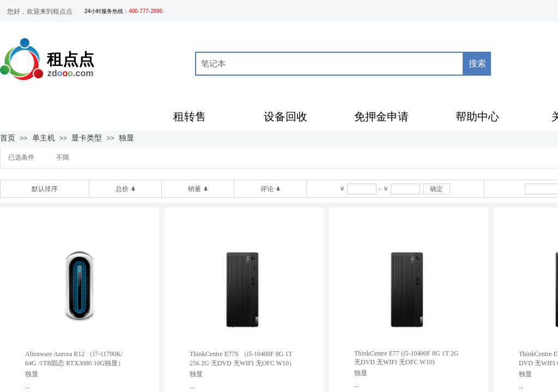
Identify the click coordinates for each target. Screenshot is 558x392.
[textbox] (329, 64)
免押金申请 (381, 117)
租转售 (190, 117)
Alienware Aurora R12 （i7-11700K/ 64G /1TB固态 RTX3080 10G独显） (75, 359)
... (28, 386)
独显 (126, 138)
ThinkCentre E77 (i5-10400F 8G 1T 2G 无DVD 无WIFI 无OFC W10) (406, 358)
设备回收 (286, 117)
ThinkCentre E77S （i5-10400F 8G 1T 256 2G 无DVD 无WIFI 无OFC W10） (242, 359)
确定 (436, 189)
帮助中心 (477, 117)
